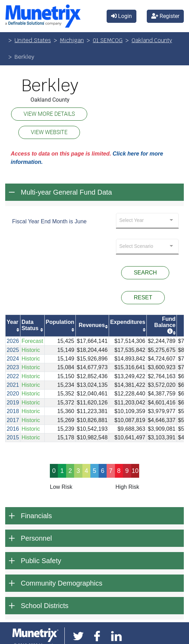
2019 (13, 403)
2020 (13, 394)
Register (165, 16)
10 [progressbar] (135, 471)
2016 (13, 429)
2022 (13, 376)
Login (121, 16)
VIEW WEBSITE (49, 132)
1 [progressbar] (62, 471)
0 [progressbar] (54, 471)
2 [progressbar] (70, 471)
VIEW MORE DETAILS (49, 114)
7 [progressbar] (111, 471)
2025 (13, 350)
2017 (13, 420)
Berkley (50, 86)
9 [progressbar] (127, 471)
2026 (13, 341)
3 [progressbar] (78, 471)
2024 (13, 359)
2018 (13, 411)
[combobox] (147, 220)
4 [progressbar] (87, 471)
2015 (13, 437)
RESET (143, 297)
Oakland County (152, 40)
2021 (13, 385)
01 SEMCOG (108, 40)
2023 (13, 367)
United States (33, 40)
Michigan (72, 40)
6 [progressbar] (102, 471)
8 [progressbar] (119, 471)
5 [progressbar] (94, 471)
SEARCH (145, 273)
